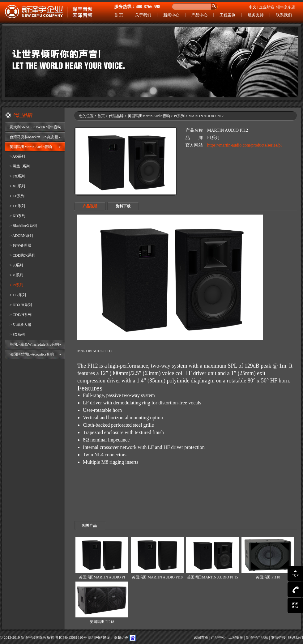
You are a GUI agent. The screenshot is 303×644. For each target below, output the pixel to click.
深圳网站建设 (99, 638)
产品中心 (199, 15)
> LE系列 (17, 196)
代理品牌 (116, 116)
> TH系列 (17, 206)
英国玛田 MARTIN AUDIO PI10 (157, 577)
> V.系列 (16, 275)
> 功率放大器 (20, 325)
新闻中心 (171, 15)
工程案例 (228, 15)
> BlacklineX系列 (23, 226)
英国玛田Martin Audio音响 (31, 147)
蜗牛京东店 (286, 7)
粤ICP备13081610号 (71, 638)
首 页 (119, 15)
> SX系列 (17, 335)
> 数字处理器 (20, 245)
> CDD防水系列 (22, 255)
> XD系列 (17, 216)
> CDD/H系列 (21, 315)
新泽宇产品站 (257, 638)
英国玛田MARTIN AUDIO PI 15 (212, 577)
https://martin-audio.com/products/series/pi (244, 145)
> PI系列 (16, 285)
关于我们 (143, 15)
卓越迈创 (121, 638)
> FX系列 (17, 176)
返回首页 (201, 638)
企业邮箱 (267, 7)
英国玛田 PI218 (102, 622)
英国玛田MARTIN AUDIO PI (102, 577)
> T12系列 (18, 295)
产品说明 (90, 206)
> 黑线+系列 (20, 166)
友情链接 (278, 638)
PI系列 (179, 116)
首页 (101, 116)
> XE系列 (17, 186)
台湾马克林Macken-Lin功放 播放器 (37, 137)
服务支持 (256, 15)
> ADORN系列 (21, 236)
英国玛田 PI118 (268, 577)
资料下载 (123, 206)
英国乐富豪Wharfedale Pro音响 (34, 344)
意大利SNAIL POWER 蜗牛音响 (35, 127)
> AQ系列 (17, 156)
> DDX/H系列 (21, 305)
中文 (253, 7)
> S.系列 (16, 265)
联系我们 (284, 15)
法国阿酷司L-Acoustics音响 (32, 354)
